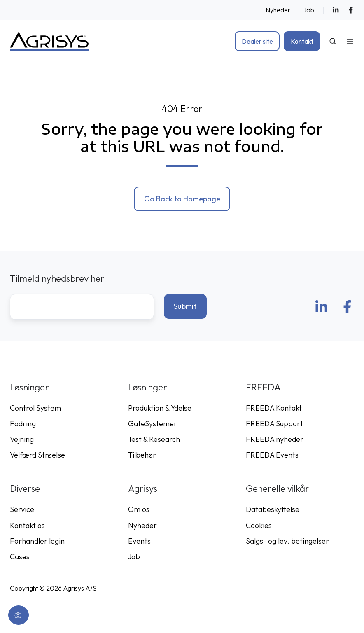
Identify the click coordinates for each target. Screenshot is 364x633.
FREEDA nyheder (275, 439)
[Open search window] (333, 41)
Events (139, 541)
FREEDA (263, 387)
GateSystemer (153, 424)
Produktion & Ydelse (160, 408)
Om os (139, 509)
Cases (20, 557)
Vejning (22, 439)
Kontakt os (27, 525)
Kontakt (302, 41)
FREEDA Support (274, 424)
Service (22, 509)
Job (309, 10)
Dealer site (257, 41)
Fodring (23, 424)
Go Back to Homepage (182, 199)
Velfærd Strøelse (37, 455)
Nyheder (278, 10)
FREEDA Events (272, 455)
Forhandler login (37, 541)
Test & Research (154, 439)
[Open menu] (350, 41)
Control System (35, 408)
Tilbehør (142, 455)
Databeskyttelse (273, 509)
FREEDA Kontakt (274, 408)
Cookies (259, 525)
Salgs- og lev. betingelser (287, 541)
